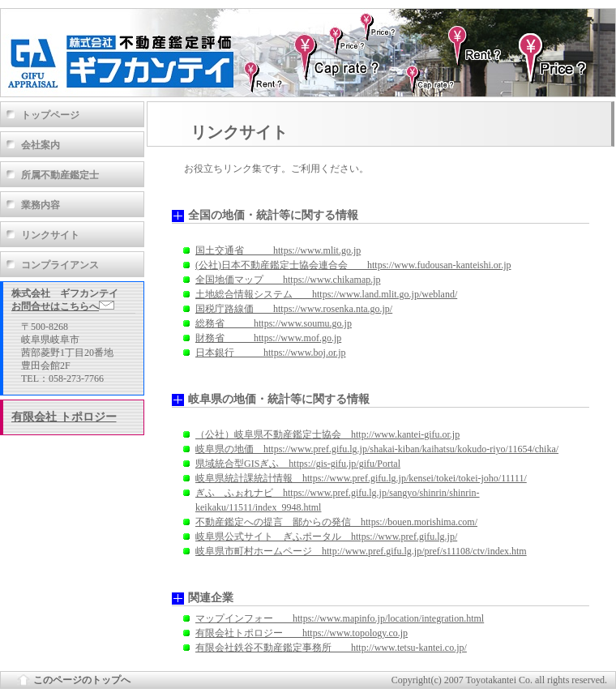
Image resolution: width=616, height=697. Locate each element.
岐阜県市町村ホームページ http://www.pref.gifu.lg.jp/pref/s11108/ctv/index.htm (361, 551)
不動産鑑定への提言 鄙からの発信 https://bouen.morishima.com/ (336, 522)
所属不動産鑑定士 (60, 175)
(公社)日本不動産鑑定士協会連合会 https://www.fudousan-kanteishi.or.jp (353, 265)
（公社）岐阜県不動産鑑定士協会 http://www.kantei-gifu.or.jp (327, 434)
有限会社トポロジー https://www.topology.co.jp (302, 633)
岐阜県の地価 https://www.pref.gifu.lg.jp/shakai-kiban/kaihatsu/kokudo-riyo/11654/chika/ (377, 449)
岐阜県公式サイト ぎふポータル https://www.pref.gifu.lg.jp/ (326, 537)
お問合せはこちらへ (63, 306)
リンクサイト (50, 235)
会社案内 (41, 145)
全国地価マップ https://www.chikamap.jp (288, 280)
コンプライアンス (60, 265)
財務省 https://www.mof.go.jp (268, 338)
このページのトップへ (82, 680)
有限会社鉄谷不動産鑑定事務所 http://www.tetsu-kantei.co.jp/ (331, 648)
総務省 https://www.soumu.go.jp (274, 323)
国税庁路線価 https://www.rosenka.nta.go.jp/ (294, 309)
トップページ (50, 115)
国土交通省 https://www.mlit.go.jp (278, 250)
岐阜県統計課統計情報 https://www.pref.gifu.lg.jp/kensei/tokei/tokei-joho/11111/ (361, 478)
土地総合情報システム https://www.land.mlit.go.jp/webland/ (326, 294)
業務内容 (41, 205)
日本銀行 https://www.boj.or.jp (271, 353)
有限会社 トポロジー (64, 417)
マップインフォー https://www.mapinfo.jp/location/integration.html (340, 618)
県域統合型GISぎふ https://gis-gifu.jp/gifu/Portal (298, 464)
